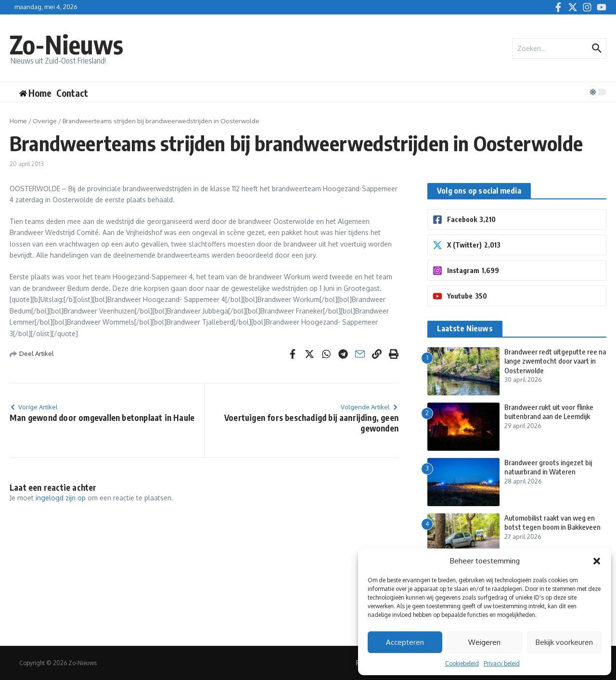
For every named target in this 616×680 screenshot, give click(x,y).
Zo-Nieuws (66, 44)
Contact (72, 93)
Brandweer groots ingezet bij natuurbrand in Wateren (548, 467)
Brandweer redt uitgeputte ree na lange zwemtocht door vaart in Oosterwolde (555, 361)
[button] (597, 561)
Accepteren (405, 642)
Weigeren (484, 642)
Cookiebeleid (462, 663)
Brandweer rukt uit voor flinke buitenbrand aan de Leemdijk (549, 412)
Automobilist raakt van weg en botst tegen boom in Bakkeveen (552, 523)
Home (18, 121)
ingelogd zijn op (61, 498)
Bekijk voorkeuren (564, 642)
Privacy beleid (502, 663)
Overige (45, 121)
